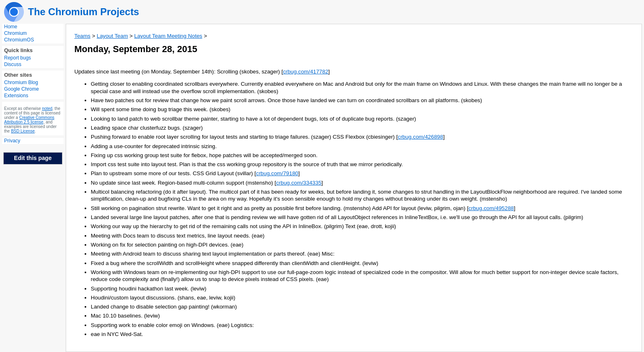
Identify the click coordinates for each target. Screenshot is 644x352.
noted (47, 109)
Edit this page (33, 158)
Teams (82, 36)
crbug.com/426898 (420, 137)
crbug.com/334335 (299, 183)
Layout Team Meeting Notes (168, 36)
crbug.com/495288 (491, 208)
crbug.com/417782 (306, 72)
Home (11, 27)
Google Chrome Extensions (22, 92)
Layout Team (112, 36)
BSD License (23, 131)
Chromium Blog (21, 82)
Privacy (12, 141)
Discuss (13, 64)
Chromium (15, 33)
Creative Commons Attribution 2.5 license (29, 120)
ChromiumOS (19, 40)
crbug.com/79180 (277, 173)
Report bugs (17, 58)
